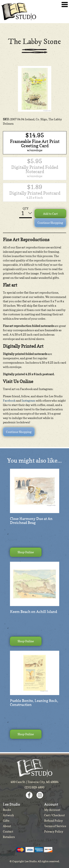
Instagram (28, 401)
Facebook (9, 401)
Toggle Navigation (65, 5)
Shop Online (26, 552)
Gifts (6, 821)
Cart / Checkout (55, 815)
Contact (8, 831)
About (7, 826)
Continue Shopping (50, 223)
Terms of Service (55, 826)
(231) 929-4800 (34, 787)
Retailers (9, 837)
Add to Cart (50, 214)
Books (7, 810)
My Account (52, 810)
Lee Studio (19, 12)
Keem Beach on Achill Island (34, 612)
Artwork (8, 815)
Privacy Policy (54, 831)
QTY (26, 208)
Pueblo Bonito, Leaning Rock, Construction (34, 703)
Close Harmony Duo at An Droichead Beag (31, 521)
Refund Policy (54, 821)
